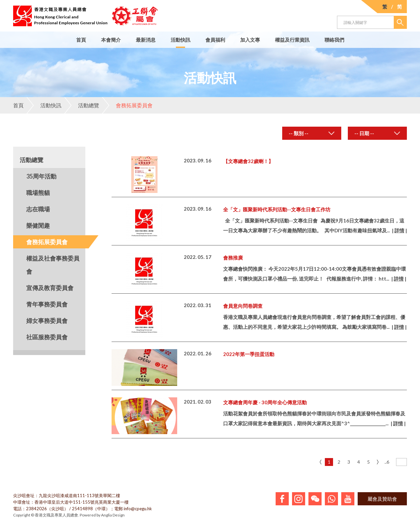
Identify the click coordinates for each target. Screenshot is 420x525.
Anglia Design (113, 515)
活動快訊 (180, 40)
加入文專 (250, 40)
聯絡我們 (334, 40)
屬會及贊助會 (382, 499)
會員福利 (215, 40)
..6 (387, 462)
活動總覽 (82, 105)
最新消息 (146, 40)
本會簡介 (111, 40)
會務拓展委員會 (127, 105)
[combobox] (312, 133)
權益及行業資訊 (292, 40)
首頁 (81, 40)
